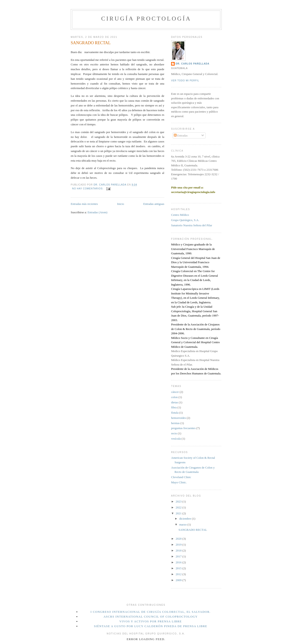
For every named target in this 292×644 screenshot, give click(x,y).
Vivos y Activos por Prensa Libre (151, 621)
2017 (179, 556)
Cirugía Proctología (146, 19)
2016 (179, 562)
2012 (179, 574)
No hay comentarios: (88, 189)
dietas (175, 402)
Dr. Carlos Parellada (193, 64)
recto (174, 433)
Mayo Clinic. (179, 482)
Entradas (181, 135)
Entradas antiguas (154, 204)
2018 (179, 550)
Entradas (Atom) (98, 212)
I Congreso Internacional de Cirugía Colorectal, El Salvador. (151, 612)
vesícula (176, 439)
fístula (175, 413)
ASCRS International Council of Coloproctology (151, 617)
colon (174, 397)
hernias (175, 423)
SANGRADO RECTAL (91, 43)
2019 (179, 545)
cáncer (175, 392)
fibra (174, 407)
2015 (179, 568)
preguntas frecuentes (183, 428)
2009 (179, 580)
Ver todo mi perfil (185, 81)
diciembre (186, 519)
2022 (179, 507)
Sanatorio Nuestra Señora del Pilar (192, 225)
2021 (179, 513)
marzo (183, 524)
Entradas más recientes (84, 204)
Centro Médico (180, 215)
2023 (179, 501)
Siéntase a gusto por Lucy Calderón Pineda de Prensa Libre (151, 626)
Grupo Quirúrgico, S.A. (185, 220)
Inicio (120, 204)
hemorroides (179, 418)
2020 (179, 539)
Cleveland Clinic (181, 477)
